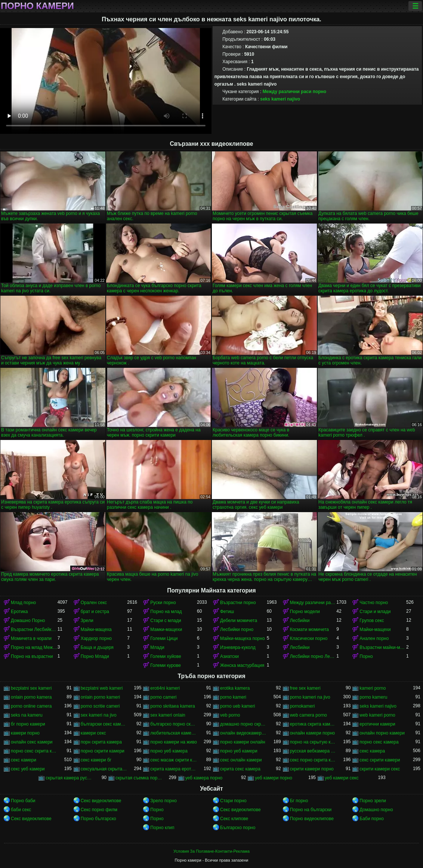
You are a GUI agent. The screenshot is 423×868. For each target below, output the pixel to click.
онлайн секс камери (32, 742)
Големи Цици (164, 638)
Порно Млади (95, 656)
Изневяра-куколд (238, 647)
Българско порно (238, 828)
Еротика (19, 612)
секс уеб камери (28, 769)
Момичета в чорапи (31, 638)
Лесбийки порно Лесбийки (313, 656)
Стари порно (233, 801)
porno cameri (163, 697)
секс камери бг (96, 760)
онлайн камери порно (313, 733)
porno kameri (233, 697)
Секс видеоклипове (101, 801)
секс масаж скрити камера (174, 760)
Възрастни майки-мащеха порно (383, 647)
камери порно (25, 733)
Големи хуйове (166, 656)
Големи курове (166, 665)
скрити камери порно (312, 769)
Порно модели (305, 612)
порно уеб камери (239, 751)
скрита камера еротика (174, 769)
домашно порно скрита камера (243, 724)
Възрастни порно (238, 603)
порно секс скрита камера (34, 751)
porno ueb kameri (237, 706)
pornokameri (302, 706)
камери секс (93, 733)
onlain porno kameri (100, 697)
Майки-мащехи (375, 630)
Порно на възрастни (32, 656)
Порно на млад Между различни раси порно (34, 647)
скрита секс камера (240, 769)
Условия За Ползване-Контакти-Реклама (211, 851)
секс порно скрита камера (313, 760)
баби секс (21, 810)
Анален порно (374, 638)
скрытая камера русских (69, 778)
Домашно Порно (28, 621)
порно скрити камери (103, 751)
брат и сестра (95, 612)
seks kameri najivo (280, 99)
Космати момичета (309, 630)
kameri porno (373, 688)
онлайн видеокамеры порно (243, 733)
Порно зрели (373, 801)
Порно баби (23, 801)
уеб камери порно (274, 778)
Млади (157, 647)
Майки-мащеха (96, 630)
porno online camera (31, 706)
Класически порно (309, 638)
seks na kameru (27, 715)
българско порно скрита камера (174, 724)
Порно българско (98, 819)
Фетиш (227, 612)
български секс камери (104, 724)
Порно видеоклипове (312, 819)
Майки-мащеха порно (243, 638)
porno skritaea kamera (172, 706)
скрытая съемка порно (139, 778)
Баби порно (372, 819)
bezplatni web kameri (102, 688)
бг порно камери (28, 724)
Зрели (87, 621)
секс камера (372, 751)
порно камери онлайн (243, 742)
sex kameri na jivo (99, 715)
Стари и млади (375, 612)
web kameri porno (377, 715)
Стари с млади (166, 621)
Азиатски (229, 656)
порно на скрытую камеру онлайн (313, 742)
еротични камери (377, 724)
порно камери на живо (174, 742)
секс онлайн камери (241, 760)
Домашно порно (376, 810)
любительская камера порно (174, 733)
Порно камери (37, 6)
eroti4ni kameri (165, 688)
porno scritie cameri (100, 706)
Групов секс (372, 621)
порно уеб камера (169, 751)
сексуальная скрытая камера (104, 769)
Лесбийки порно (237, 630)
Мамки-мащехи (166, 630)
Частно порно (374, 603)
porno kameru (373, 697)
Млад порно (23, 603)
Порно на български (311, 810)
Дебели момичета (239, 621)
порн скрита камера (101, 742)
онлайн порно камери (382, 733)
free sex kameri (305, 688)
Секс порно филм (99, 810)
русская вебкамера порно (313, 751)
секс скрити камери (380, 760)
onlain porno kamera (31, 697)
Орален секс (94, 603)
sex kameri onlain (168, 715)
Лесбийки (300, 621)
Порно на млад (166, 612)
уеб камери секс (342, 778)
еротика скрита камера (313, 724)
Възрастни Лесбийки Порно (34, 630)
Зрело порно (163, 801)
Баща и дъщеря (97, 647)
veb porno (230, 715)
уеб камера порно (204, 778)
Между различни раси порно (295, 92)
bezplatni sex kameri (31, 688)
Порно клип (162, 828)
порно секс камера (379, 742)
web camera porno (308, 715)
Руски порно (163, 603)
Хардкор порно (96, 638)
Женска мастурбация (242, 665)
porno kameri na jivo (310, 697)
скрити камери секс (380, 769)
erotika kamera (235, 688)
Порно (366, 656)
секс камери (24, 760)
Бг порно (299, 801)
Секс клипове (234, 819)
